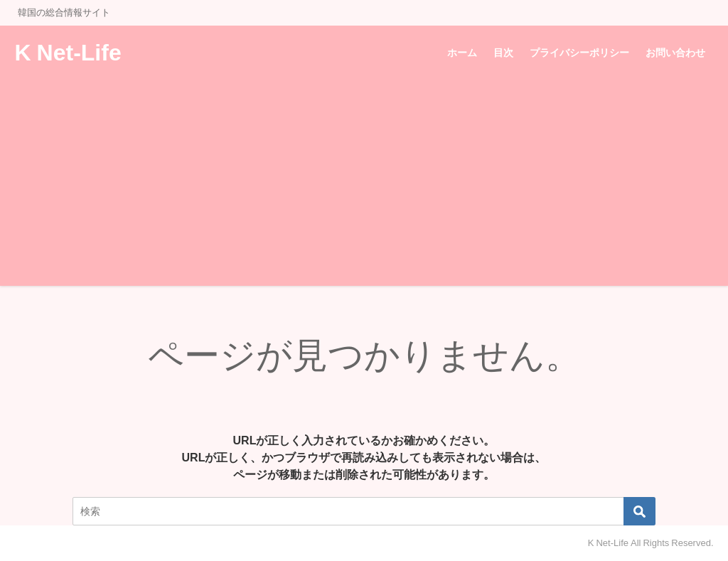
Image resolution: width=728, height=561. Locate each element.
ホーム (462, 53)
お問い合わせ (675, 53)
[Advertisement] (364, 186)
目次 (503, 53)
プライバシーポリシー (579, 53)
